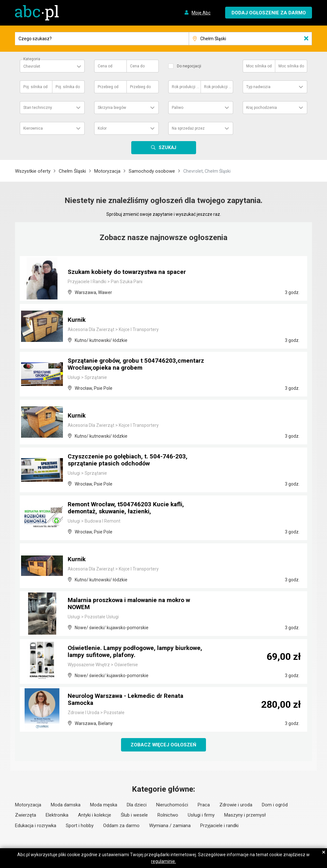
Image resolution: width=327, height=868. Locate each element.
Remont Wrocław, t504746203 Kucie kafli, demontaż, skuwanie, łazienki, (128, 509)
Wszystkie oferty (33, 171)
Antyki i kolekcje (95, 815)
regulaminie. (163, 861)
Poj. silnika (35, 87)
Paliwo (178, 108)
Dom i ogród (275, 805)
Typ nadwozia (258, 87)
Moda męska (104, 805)
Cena (105, 66)
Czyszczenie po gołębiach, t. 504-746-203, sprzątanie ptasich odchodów (129, 461)
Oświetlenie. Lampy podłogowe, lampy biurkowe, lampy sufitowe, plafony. (138, 652)
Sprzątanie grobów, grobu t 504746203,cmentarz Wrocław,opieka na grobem (127, 362)
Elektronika (57, 815)
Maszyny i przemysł (245, 815)
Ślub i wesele (134, 815)
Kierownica (33, 128)
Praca (204, 805)
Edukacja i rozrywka (36, 826)
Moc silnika (259, 66)
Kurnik (77, 320)
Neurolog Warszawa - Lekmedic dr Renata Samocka (129, 700)
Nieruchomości (172, 805)
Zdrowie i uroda (236, 805)
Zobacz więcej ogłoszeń (164, 745)
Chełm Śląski (72, 171)
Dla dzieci (137, 805)
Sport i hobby (80, 826)
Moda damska (66, 805)
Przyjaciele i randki (219, 826)
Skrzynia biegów (112, 108)
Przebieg (108, 87)
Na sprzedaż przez (188, 128)
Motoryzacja (107, 171)
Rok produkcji (186, 87)
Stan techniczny (38, 108)
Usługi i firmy (201, 815)
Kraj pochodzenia (262, 108)
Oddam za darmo (121, 826)
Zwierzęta (26, 815)
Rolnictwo (168, 815)
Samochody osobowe (152, 171)
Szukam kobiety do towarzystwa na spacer (130, 272)
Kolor (102, 128)
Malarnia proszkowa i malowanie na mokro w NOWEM (133, 604)
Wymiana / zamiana (170, 826)
